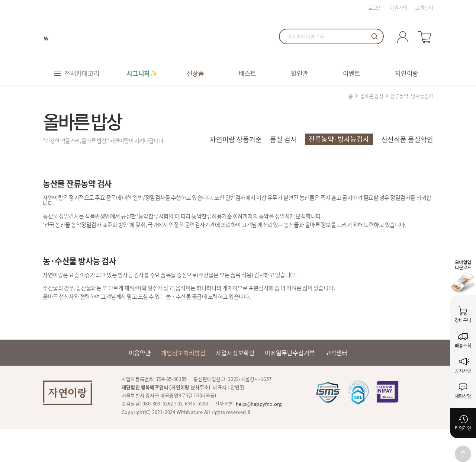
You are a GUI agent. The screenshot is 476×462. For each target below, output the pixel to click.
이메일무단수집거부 (290, 353)
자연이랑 (407, 73)
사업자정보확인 (235, 353)
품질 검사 (283, 139)
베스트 (247, 73)
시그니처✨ (142, 73)
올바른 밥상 (372, 96)
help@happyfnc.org (259, 404)
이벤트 (352, 73)
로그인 (375, 7)
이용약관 (140, 353)
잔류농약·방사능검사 (339, 139)
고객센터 (424, 7)
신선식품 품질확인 (407, 139)
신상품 (195, 73)
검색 (374, 36)
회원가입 (398, 7)
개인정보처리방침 (183, 353)
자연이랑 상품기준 (236, 139)
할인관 (300, 73)
